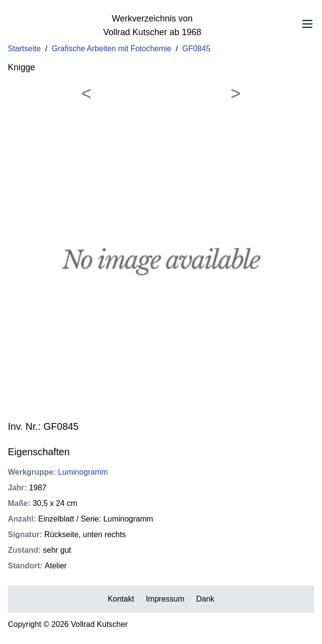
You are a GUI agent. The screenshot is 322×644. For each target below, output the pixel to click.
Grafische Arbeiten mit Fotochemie (111, 49)
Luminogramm (83, 472)
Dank (205, 599)
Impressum (165, 599)
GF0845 (197, 49)
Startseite (24, 49)
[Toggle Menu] (307, 24)
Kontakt (121, 599)
